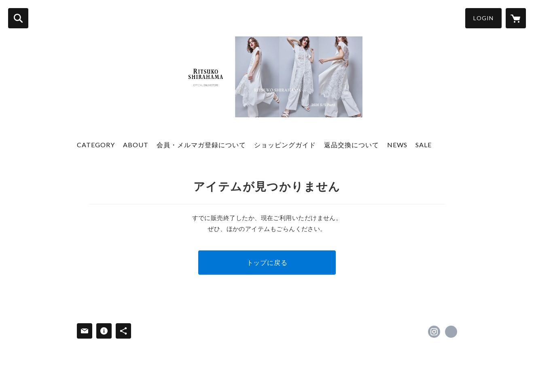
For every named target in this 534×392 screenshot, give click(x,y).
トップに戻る (267, 262)
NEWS (397, 145)
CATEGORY (96, 145)
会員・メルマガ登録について (201, 145)
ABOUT (136, 145)
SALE (424, 145)
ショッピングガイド (285, 145)
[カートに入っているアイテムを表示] (516, 18)
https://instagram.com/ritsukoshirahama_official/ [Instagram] (434, 332)
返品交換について (352, 145)
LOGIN (483, 18)
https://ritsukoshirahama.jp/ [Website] (451, 332)
